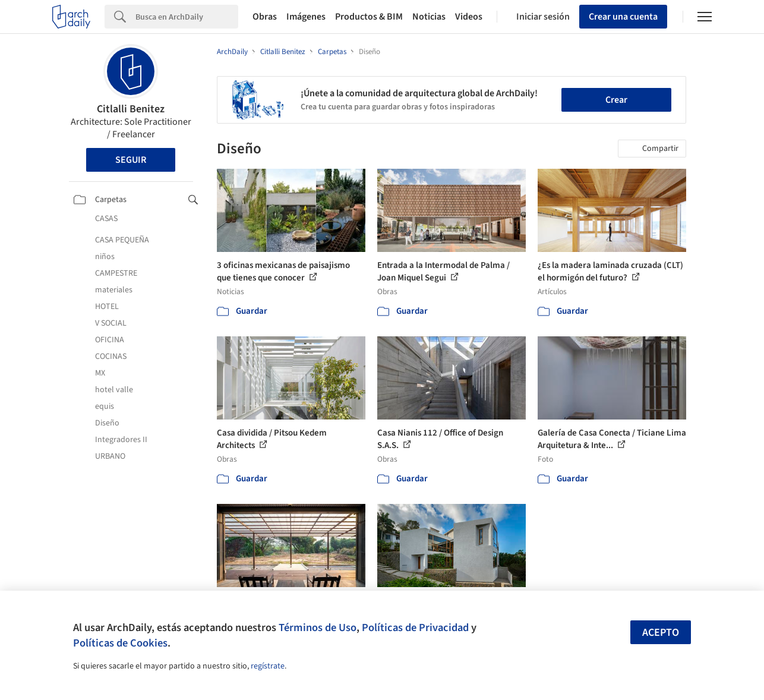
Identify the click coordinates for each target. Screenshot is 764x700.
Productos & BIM (369, 17)
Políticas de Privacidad (415, 628)
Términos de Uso (318, 628)
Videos (469, 17)
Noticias (429, 17)
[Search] (187, 17)
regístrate (268, 666)
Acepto (661, 633)
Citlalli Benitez (131, 109)
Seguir (131, 160)
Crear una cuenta (623, 17)
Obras (265, 17)
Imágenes (306, 17)
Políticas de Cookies (120, 643)
